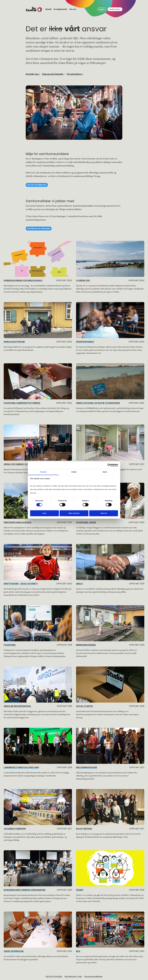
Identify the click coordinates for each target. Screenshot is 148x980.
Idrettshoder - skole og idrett (21, 584)
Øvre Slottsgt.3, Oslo (73, 976)
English (102, 9)
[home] (34, 9)
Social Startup (84, 706)
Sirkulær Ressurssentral (17, 706)
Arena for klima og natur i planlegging (98, 403)
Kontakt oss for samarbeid (39, 229)
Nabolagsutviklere (14, 342)
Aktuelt (48, 9)
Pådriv (80, 890)
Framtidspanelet (85, 342)
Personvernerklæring (93, 976)
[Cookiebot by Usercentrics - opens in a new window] (109, 465)
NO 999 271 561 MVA (54, 976)
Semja (79, 584)
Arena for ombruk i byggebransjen (23, 464)
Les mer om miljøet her (37, 185)
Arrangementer (61, 9)
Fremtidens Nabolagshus (17, 522)
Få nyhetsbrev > (75, 74)
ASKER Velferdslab (14, 951)
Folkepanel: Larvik (86, 522)
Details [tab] (74, 472)
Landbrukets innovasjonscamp (21, 767)
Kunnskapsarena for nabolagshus (23, 280)
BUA (78, 951)
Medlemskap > (115, 9)
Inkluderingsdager (86, 767)
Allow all (104, 513)
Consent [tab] (43, 472)
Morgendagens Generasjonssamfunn (25, 890)
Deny (44, 513)
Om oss (73, 9)
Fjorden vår (83, 280)
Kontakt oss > (33, 74)
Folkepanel (10, 645)
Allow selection (74, 513)
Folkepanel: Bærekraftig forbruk (22, 403)
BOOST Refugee (84, 829)
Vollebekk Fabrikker (15, 829)
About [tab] (105, 472)
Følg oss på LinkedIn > (53, 74)
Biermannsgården (86, 645)
